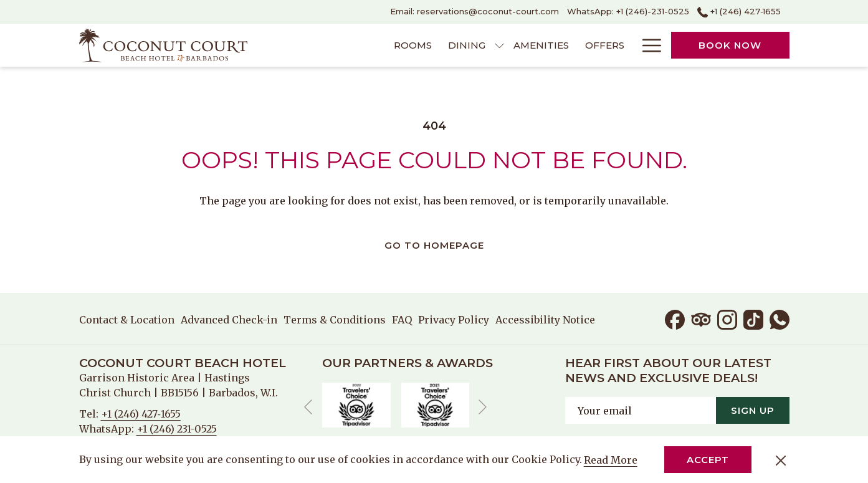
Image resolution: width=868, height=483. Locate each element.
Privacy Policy (454, 320)
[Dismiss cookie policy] (781, 460)
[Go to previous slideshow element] (308, 407)
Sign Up (753, 410)
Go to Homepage (434, 245)
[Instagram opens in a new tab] (727, 318)
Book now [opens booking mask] (730, 45)
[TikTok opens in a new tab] (753, 318)
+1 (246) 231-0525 (177, 429)
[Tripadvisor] (701, 318)
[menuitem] (413, 45)
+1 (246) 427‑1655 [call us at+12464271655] (739, 11)
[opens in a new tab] (356, 404)
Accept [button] (708, 460)
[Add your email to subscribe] (641, 410)
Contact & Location (127, 320)
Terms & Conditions (335, 320)
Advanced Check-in (229, 320)
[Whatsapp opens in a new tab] (780, 318)
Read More (612, 461)
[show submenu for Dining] (499, 45)
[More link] (647, 45)
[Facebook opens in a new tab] (675, 318)
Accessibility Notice (545, 320)
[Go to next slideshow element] (483, 407)
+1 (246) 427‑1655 (141, 414)
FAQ (402, 320)
